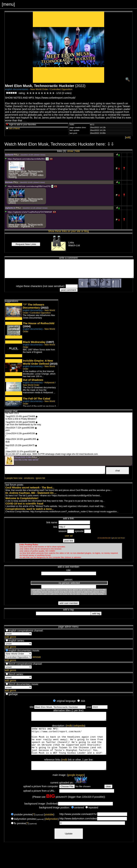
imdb (69, 727)
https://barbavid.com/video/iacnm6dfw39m (25, 159)
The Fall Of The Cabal (36, 399)
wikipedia (79, 727)
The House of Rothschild (39, 323)
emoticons (29, 478)
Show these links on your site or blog (68, 231)
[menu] (8, 4)
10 (47, 159)
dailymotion (52, 827)
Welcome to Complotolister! (22, 498)
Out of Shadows (33, 380)
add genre (10, 637)
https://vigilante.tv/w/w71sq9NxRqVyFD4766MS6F (29, 212)
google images (76, 783)
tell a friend (13, 128)
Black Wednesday (34, 342)
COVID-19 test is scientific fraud (24, 504)
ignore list (40, 478)
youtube (49, 823)
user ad (69, 536)
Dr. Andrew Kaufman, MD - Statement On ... (31, 493)
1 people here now (13, 478)
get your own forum (118, 538)
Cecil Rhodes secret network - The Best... (30, 488)
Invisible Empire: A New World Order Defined (38, 362)
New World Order (39, 89)
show (70, 151)
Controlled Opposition (61, 89)
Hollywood (49, 383)
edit (128, 137)
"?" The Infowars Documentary (34, 306)
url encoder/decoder (104, 538)
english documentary (33, 310)
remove (37, 657)
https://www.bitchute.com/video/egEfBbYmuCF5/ (28, 186)
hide (77, 151)
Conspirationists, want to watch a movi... (30, 509)
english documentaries (17, 89)
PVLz (16, 155)
